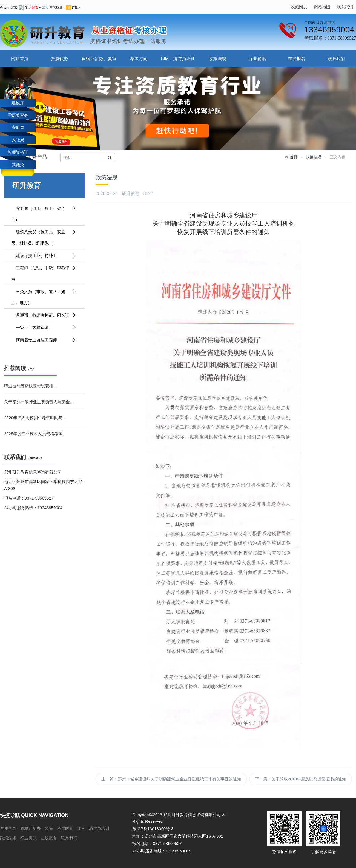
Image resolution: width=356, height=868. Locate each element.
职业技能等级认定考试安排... (31, 386)
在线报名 (297, 59)
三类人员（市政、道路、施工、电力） (44, 295)
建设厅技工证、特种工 (44, 256)
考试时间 (139, 59)
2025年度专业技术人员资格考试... (35, 434)
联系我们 (345, 7)
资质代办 (59, 59)
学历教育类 (18, 115)
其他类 (18, 164)
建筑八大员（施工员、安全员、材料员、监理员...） (44, 236)
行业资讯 (257, 59)
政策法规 (217, 59)
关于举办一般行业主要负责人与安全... (39, 402)
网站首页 (20, 59)
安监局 (18, 127)
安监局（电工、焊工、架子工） (44, 212)
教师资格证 (18, 152)
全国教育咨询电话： (321, 22)
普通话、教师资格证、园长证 (44, 315)
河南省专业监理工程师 (44, 340)
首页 (294, 157)
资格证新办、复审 (99, 59)
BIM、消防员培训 (178, 59)
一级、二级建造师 (44, 327)
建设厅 (18, 103)
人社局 (18, 140)
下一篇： (301, 779)
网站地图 (322, 7)
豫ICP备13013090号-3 (153, 829)
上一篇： (171, 779)
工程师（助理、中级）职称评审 (44, 272)
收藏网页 (299, 7)
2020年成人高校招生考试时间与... (35, 418)
